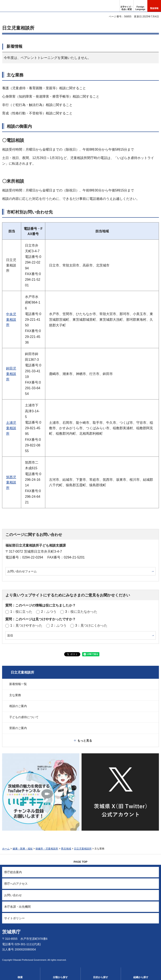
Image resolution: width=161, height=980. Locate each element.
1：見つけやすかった (26, 625)
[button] (140, 6)
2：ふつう (49, 612)
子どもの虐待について (24, 717)
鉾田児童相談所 (11, 374)
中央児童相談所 (11, 319)
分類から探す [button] (60, 977)
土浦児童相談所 (11, 428)
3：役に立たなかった (81, 612)
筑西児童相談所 (11, 482)
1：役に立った (21, 612)
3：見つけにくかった (91, 625)
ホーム (6, 849)
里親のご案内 (18, 728)
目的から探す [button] (101, 977)
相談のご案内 (18, 706)
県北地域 (66, 849)
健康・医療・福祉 (23, 849)
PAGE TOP (80, 862)
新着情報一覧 (18, 684)
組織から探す (141, 977)
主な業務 (15, 695)
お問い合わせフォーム (22, 571)
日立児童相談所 (22, 672)
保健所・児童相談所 (47, 849)
